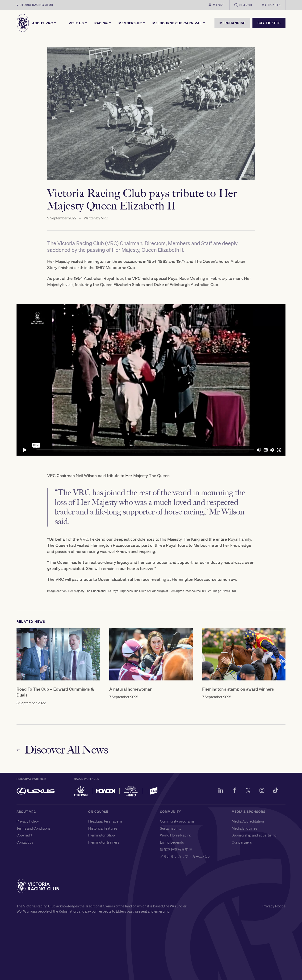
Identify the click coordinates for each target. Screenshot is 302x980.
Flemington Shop (102, 835)
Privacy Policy (28, 821)
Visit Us (78, 23)
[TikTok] (276, 791)
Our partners (242, 842)
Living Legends (172, 842)
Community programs (177, 821)
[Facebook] (235, 791)
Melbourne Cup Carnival (179, 23)
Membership (132, 23)
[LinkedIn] (221, 791)
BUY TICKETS (269, 23)
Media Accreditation (248, 821)
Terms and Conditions (33, 828)
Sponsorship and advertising (254, 835)
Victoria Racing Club (35, 5)
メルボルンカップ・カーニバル (185, 856)
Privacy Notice (274, 906)
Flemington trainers (104, 842)
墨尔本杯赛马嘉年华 (176, 849)
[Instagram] (262, 791)
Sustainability (171, 828)
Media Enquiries (244, 828)
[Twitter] (248, 791)
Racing (103, 23)
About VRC (44, 23)
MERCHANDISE (232, 23)
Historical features (103, 828)
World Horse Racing (176, 835)
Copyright (24, 835)
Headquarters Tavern (105, 821)
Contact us (25, 842)
